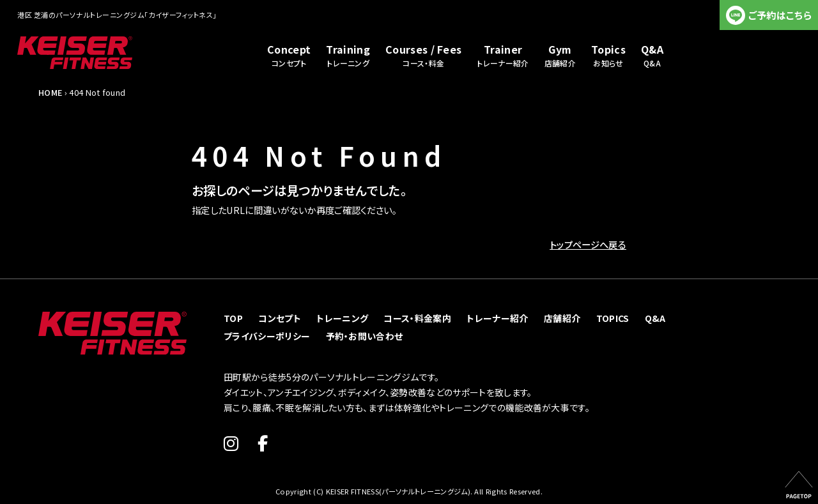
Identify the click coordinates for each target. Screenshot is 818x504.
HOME (50, 92)
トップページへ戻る (588, 244)
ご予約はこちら (780, 15)
